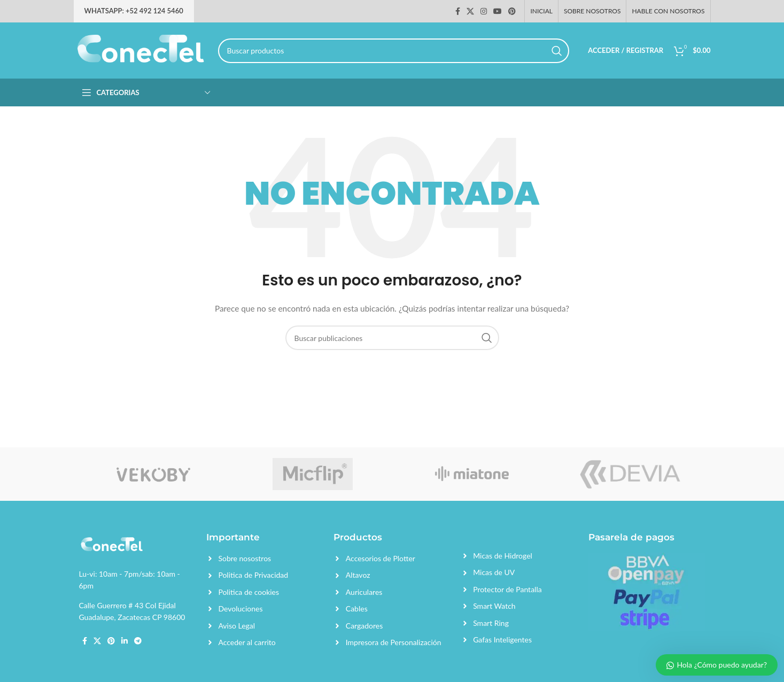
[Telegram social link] (138, 641)
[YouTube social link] (498, 11)
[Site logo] (141, 49)
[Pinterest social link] (512, 11)
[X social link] (470, 11)
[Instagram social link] (484, 11)
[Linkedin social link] (125, 641)
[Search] (394, 51)
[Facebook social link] (458, 11)
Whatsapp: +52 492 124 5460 (134, 11)
